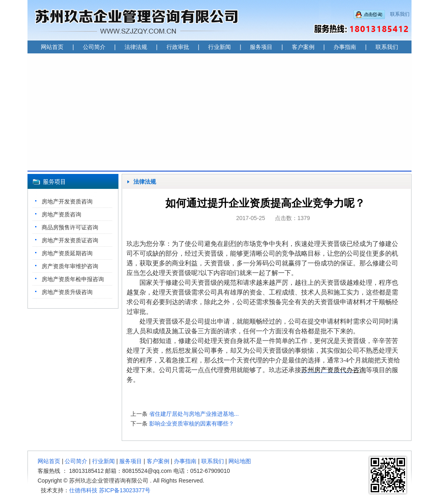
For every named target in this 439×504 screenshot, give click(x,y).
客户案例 (303, 47)
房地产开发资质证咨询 (70, 240)
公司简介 (94, 47)
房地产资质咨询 (61, 214)
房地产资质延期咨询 (67, 253)
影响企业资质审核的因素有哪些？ (192, 424)
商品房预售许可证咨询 (70, 227)
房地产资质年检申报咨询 (73, 279)
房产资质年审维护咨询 (70, 266)
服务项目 (261, 47)
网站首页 (52, 47)
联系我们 (400, 14)
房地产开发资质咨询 (67, 201)
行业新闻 (219, 47)
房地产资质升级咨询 (67, 292)
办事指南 (345, 47)
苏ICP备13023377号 (125, 490)
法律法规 (136, 47)
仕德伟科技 (83, 490)
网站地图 (240, 461)
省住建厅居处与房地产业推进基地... (194, 414)
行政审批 (178, 47)
